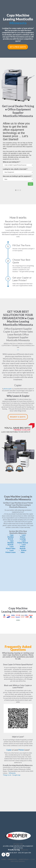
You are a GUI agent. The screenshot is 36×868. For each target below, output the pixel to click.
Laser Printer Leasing (23, 537)
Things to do (7, 775)
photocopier (8, 389)
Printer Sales (24, 551)
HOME (4, 859)
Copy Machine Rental (11, 537)
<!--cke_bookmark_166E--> (18, 570)
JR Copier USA (18, 844)
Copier (9, 750)
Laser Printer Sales (11, 547)
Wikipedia (12, 773)
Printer (21, 750)
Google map (16, 775)
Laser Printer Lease (11, 551)
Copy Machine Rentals (11, 543)
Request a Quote (18, 417)
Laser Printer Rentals (23, 547)
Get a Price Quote (18, 47)
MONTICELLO (24, 859)
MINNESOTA (12, 859)
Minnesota (18, 23)
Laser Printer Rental (23, 542)
